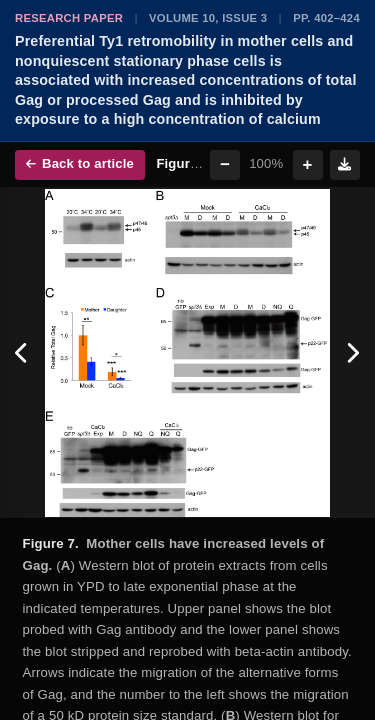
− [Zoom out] (225, 164)
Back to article (80, 163)
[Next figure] (352, 352)
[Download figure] (345, 165)
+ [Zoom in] (308, 164)
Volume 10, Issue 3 (208, 18)
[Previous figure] (22, 352)
